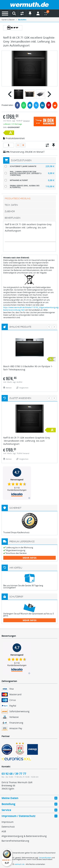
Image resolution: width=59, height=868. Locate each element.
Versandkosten (45, 858)
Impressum (8, 822)
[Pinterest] (49, 105)
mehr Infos (30, 558)
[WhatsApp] (24, 105)
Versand (26, 121)
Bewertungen (13, 218)
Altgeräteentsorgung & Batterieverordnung (24, 836)
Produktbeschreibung (18, 198)
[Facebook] (17, 105)
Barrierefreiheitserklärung (15, 841)
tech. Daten (11, 205)
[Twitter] (36, 105)
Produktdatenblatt (14, 139)
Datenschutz (8, 827)
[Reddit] (55, 105)
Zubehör (10, 211)
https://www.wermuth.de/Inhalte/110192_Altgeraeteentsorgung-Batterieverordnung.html (31, 309)
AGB (4, 831)
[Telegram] (30, 105)
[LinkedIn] (42, 105)
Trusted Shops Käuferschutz (16, 532)
